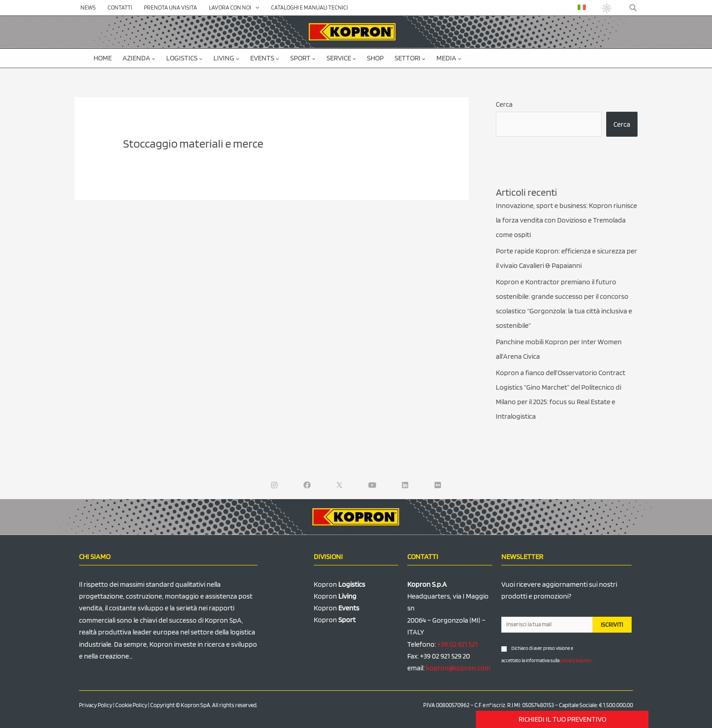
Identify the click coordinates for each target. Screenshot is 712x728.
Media (449, 58)
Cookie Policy (131, 705)
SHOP (375, 58)
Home (103, 58)
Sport (303, 58)
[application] (255, 8)
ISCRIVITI (612, 625)
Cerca (504, 104)
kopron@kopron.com (458, 668)
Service (341, 58)
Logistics (184, 58)
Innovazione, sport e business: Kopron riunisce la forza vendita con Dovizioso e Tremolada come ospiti (566, 220)
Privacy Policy (96, 705)
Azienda (139, 58)
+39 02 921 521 (457, 644)
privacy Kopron (576, 660)
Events (265, 58)
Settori (410, 58)
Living (226, 58)
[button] (633, 8)
